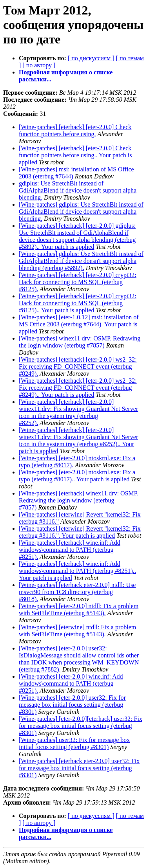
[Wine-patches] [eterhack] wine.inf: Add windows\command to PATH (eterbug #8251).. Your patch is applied (77, 571)
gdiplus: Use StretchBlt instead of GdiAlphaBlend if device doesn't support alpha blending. (78, 190)
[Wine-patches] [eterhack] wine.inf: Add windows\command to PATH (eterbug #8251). (70, 550)
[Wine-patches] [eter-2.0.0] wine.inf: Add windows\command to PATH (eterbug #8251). (71, 683)
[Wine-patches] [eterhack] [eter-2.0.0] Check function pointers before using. (75, 131)
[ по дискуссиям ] (91, 58)
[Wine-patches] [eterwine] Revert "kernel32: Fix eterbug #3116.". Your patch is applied (80, 532)
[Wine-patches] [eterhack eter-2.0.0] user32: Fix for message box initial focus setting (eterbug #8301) (79, 768)
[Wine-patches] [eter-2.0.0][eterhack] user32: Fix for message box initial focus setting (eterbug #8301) (81, 726)
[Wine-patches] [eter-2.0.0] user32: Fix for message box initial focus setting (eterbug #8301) (72, 705)
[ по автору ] (39, 65)
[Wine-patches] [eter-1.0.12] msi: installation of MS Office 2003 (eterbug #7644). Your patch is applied (79, 324)
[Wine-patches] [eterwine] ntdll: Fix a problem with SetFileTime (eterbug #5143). (77, 631)
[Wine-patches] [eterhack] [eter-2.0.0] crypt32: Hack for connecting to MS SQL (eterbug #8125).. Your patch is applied (78, 303)
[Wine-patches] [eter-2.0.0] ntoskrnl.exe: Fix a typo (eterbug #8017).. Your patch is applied (77, 476)
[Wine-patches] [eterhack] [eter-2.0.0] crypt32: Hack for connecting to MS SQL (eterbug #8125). (78, 282)
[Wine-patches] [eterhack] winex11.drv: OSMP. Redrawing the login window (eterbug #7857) (79, 500)
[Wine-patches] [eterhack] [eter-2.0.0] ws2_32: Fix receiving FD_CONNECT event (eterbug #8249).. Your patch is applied (78, 388)
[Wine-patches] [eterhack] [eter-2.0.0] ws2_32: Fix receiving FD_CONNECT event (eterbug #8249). (78, 366)
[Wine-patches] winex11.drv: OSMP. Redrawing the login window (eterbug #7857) (80, 342)
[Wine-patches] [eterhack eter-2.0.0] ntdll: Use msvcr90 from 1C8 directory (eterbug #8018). (77, 592)
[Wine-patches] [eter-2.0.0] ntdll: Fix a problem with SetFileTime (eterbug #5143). (79, 610)
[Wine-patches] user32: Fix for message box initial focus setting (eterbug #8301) (74, 743)
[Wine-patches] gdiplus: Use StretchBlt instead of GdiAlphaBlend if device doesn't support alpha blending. (81, 212)
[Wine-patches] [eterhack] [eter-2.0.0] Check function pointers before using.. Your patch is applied (75, 155)
